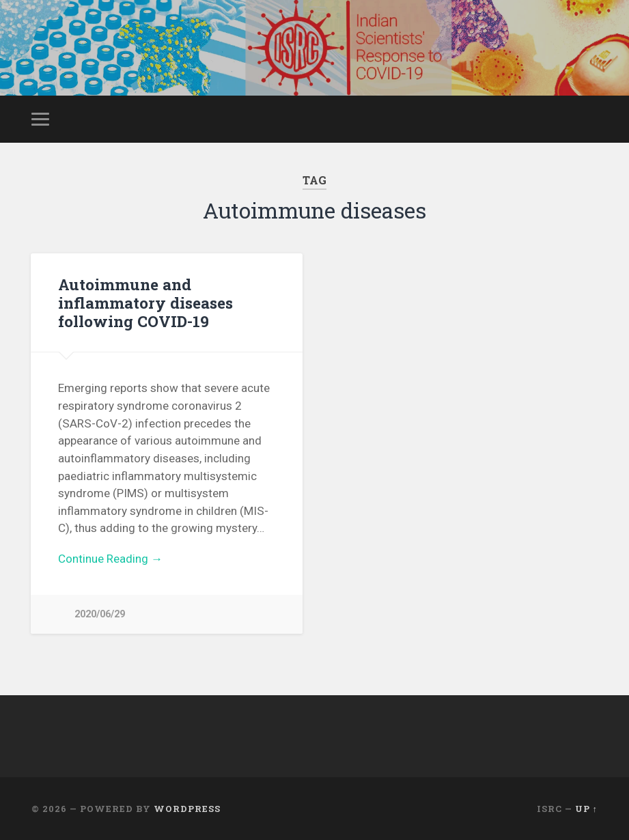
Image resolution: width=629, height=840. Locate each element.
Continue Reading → (110, 559)
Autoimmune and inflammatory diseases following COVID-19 (145, 303)
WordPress (187, 809)
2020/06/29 (100, 614)
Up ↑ (586, 809)
